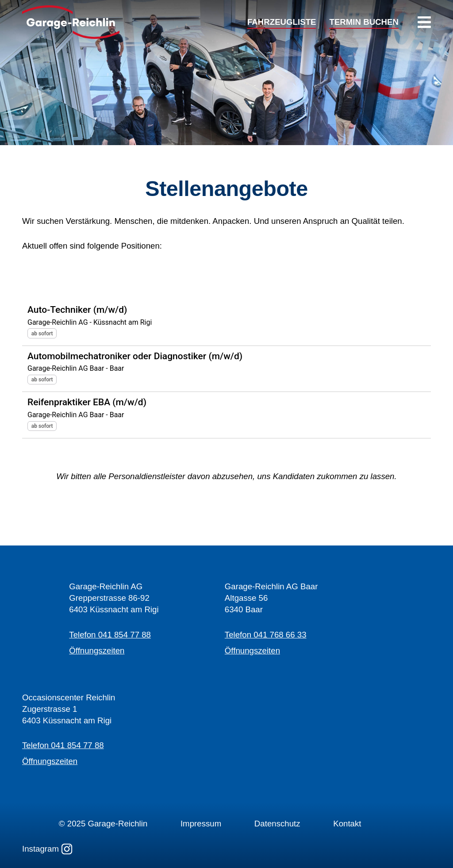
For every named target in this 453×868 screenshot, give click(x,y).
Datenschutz (277, 824)
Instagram (47, 849)
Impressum (201, 824)
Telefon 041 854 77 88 (110, 635)
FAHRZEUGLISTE (282, 22)
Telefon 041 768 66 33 (266, 635)
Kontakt (347, 824)
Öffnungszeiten (97, 651)
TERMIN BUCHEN (364, 22)
